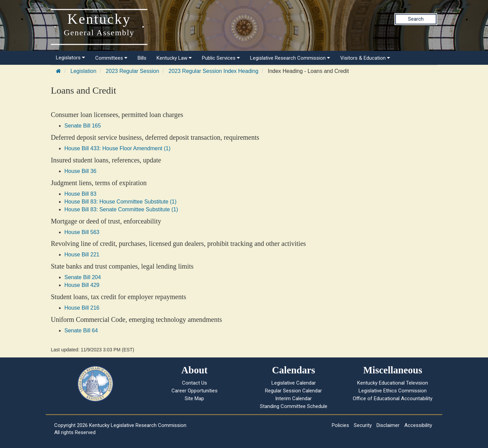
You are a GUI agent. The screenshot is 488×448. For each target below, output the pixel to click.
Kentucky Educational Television (393, 383)
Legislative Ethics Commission (393, 391)
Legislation (84, 71)
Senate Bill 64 (81, 330)
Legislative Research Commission (290, 58)
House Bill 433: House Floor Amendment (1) (117, 148)
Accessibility (418, 425)
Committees (111, 58)
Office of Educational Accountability (393, 398)
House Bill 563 (82, 232)
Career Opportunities (195, 391)
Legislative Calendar (294, 383)
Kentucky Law (174, 58)
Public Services (221, 58)
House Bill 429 (82, 285)
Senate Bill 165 (83, 126)
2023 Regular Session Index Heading (213, 71)
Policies (340, 425)
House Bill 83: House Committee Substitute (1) (120, 202)
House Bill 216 (82, 308)
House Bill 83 (80, 194)
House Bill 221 (82, 255)
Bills (142, 58)
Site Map (194, 398)
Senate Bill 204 (83, 277)
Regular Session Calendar (293, 391)
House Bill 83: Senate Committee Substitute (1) (121, 209)
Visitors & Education (365, 58)
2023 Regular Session (132, 71)
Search (416, 19)
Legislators (70, 58)
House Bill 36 (80, 171)
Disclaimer (388, 425)
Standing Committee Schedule (294, 406)
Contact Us (195, 383)
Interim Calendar (293, 398)
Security (363, 425)
